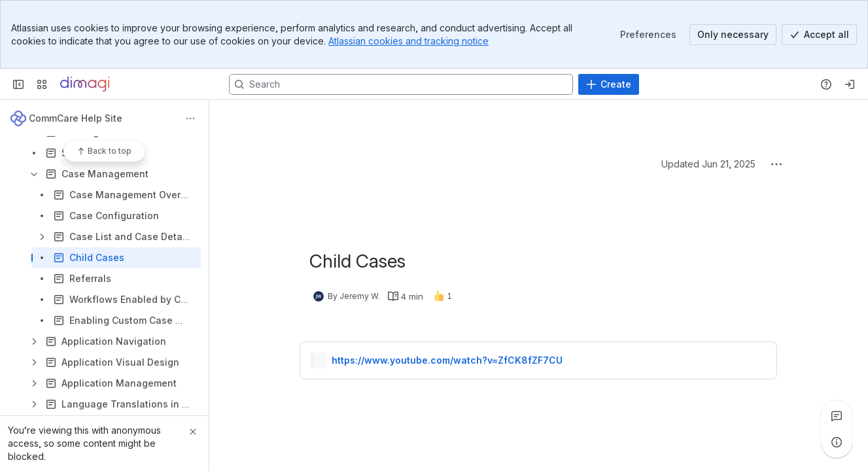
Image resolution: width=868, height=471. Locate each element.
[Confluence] (85, 84)
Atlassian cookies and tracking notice (408, 41)
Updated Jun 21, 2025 (708, 164)
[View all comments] (837, 416)
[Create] (609, 84)
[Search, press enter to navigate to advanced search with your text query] (401, 84)
